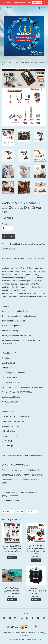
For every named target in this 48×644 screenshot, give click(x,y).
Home (4, 63)
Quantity (5, 224)
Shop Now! (37, 3)
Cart (41, 8)
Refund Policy (36, 639)
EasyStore (24, 635)
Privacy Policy (25, 639)
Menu (7, 8)
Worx (11, 63)
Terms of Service (13, 639)
